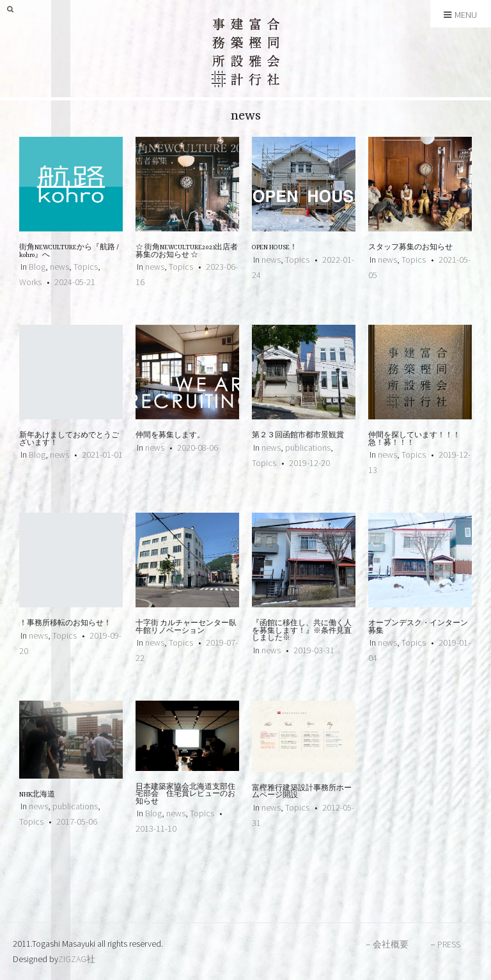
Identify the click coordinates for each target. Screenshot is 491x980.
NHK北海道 (37, 795)
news (59, 267)
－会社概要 (386, 944)
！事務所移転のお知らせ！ (65, 624)
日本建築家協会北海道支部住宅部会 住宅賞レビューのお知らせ (185, 795)
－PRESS (444, 944)
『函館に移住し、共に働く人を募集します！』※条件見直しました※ (302, 631)
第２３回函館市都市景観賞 (298, 436)
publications (308, 447)
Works (30, 282)
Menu (460, 15)
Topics (86, 267)
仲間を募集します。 (170, 436)
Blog (37, 267)
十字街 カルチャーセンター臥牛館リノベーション (186, 627)
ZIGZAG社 (77, 959)
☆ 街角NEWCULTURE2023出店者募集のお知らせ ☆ (187, 252)
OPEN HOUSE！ (275, 248)
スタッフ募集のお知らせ (410, 248)
